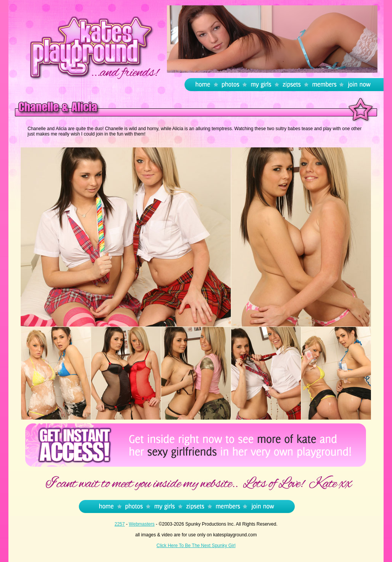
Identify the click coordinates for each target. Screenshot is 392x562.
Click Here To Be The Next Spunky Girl (196, 546)
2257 (120, 524)
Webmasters (142, 524)
